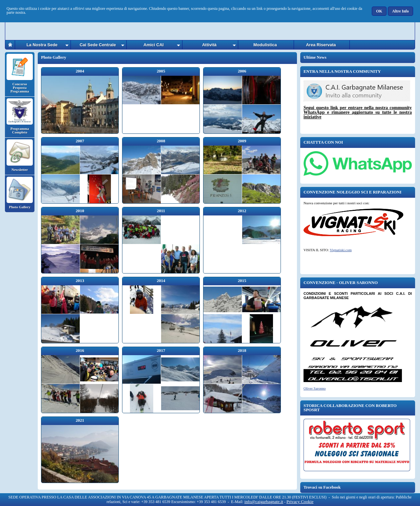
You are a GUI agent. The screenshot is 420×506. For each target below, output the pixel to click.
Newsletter (20, 155)
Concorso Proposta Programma (20, 73)
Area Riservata (321, 45)
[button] (379, 11)
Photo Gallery (20, 193)
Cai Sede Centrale (98, 45)
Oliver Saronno (315, 388)
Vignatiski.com (341, 250)
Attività (209, 45)
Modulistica (265, 45)
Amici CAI (153, 45)
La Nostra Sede (42, 45)
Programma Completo (20, 116)
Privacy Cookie (300, 502)
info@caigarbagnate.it (264, 502)
